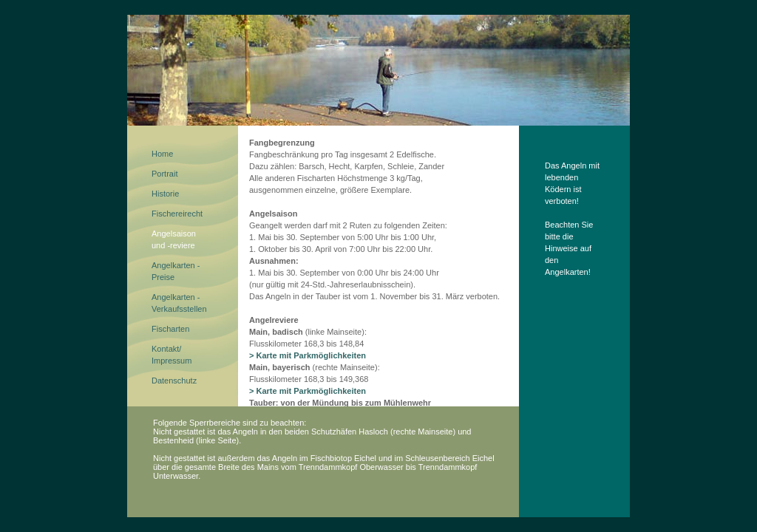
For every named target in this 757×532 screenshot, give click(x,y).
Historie (165, 194)
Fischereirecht (177, 214)
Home (162, 154)
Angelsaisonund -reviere (174, 239)
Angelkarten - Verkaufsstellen (179, 303)
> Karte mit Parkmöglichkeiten (308, 355)
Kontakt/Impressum (172, 355)
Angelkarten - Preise (176, 271)
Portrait (164, 174)
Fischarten (170, 329)
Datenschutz (174, 381)
